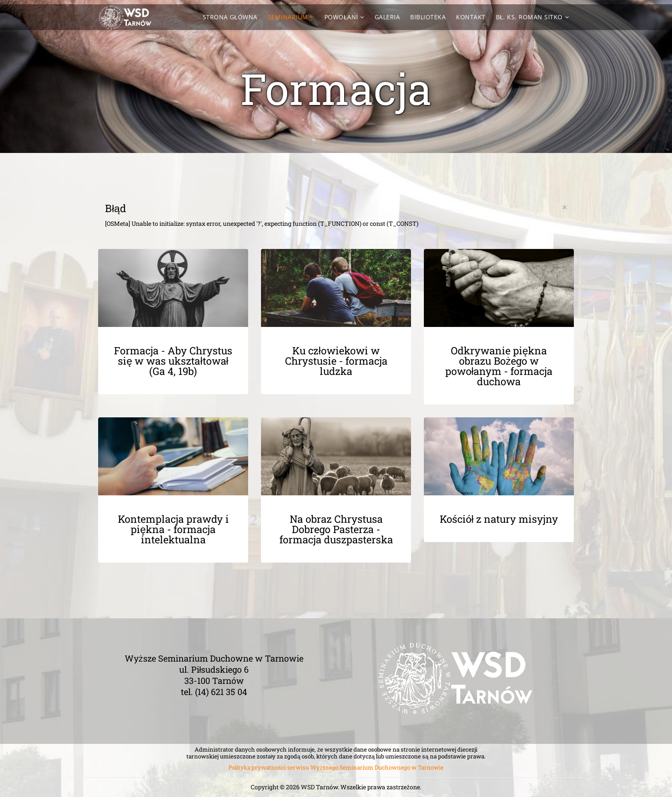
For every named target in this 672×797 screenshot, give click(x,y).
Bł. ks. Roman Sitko (529, 17)
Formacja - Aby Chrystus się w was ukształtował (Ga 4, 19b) (173, 361)
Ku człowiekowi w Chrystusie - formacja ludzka (336, 361)
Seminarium (288, 17)
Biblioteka (428, 17)
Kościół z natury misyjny (499, 519)
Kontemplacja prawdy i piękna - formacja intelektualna (173, 529)
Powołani (341, 17)
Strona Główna (230, 17)
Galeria (387, 17)
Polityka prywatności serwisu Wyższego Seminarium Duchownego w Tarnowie (336, 767)
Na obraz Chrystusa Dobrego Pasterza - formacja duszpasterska (336, 529)
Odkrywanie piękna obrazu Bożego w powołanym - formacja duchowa (499, 366)
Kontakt (471, 17)
